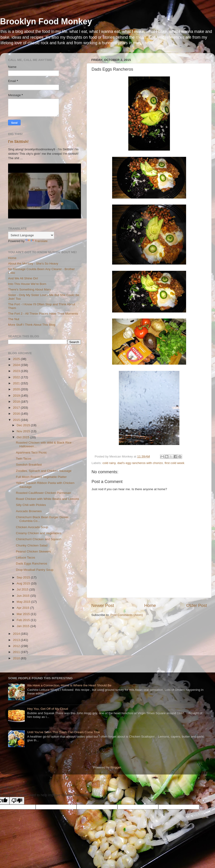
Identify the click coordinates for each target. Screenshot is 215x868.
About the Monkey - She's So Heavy (33, 264)
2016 (17, 414)
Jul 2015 (23, 589)
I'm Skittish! (18, 142)
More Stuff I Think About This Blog (32, 325)
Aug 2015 (24, 583)
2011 (17, 652)
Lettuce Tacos (26, 557)
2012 (17, 646)
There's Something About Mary (29, 289)
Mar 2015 (24, 614)
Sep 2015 (24, 577)
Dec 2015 (24, 425)
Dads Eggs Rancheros (32, 563)
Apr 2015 (23, 608)
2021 (17, 383)
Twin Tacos (24, 459)
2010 (17, 658)
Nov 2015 (24, 431)
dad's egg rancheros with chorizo (140, 463)
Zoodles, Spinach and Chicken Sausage (44, 471)
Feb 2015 (24, 620)
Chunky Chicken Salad (32, 545)
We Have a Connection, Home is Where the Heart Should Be (69, 685)
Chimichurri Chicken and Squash (39, 539)
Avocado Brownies (29, 511)
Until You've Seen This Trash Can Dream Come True (63, 732)
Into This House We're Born (27, 284)
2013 (17, 640)
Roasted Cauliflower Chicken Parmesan (44, 493)
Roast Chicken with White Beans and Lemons (48, 499)
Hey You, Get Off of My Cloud (48, 709)
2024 (17, 365)
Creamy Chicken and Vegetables (39, 533)
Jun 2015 (23, 596)
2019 (17, 396)
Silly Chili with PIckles (31, 505)
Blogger (116, 767)
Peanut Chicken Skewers (33, 551)
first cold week (175, 463)
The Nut (14, 319)
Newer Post (103, 605)
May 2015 (24, 602)
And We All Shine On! (23, 278)
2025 (17, 359)
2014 (17, 634)
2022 (17, 377)
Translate (37, 241)
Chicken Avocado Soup (32, 527)
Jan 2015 (23, 626)
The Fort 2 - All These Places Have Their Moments (43, 314)
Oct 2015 (23, 437)
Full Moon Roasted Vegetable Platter (41, 477)
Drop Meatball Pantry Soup (35, 570)
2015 (17, 420)
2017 (17, 408)
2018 (17, 402)
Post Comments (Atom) (127, 615)
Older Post (197, 605)
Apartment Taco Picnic (31, 453)
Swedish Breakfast (29, 465)
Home (150, 605)
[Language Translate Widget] (31, 235)
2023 (17, 371)
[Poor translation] (17, 801)
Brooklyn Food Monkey (46, 21)
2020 (17, 389)
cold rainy (109, 463)
